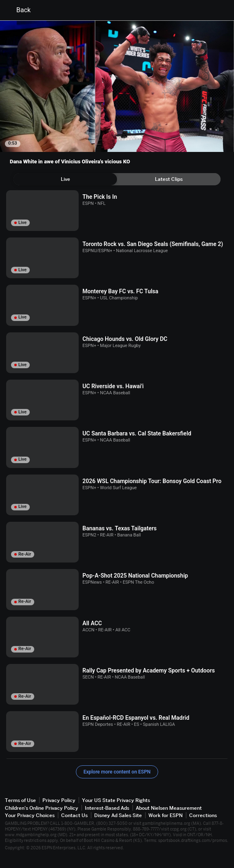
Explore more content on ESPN (117, 772)
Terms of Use (20, 800)
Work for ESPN (166, 815)
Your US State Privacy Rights (116, 800)
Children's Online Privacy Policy (42, 808)
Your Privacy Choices (30, 815)
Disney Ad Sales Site (118, 815)
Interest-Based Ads (107, 808)
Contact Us (74, 815)
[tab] (65, 179)
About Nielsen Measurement (169, 808)
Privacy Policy (59, 800)
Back (19, 10)
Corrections (203, 815)
